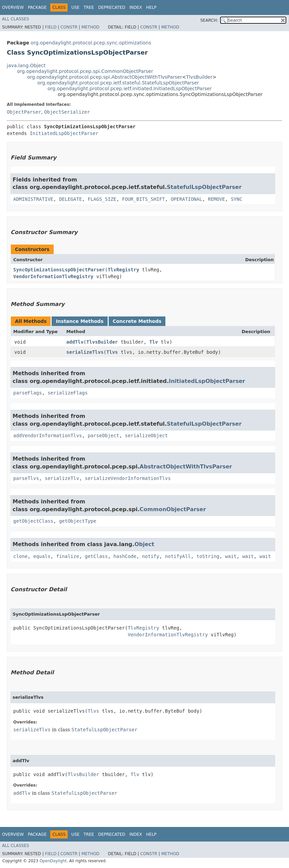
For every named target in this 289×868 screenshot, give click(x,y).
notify (151, 556)
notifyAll (178, 556)
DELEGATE (70, 199)
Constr (69, 27)
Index (136, 7)
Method (91, 27)
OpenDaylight (53, 861)
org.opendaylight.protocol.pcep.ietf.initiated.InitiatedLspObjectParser (130, 89)
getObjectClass (33, 521)
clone (20, 556)
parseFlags (28, 393)
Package (37, 7)
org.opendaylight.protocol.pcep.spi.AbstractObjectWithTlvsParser (105, 77)
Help (151, 7)
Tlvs (112, 352)
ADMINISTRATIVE (33, 199)
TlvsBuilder (199, 77)
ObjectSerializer (67, 112)
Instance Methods (79, 321)
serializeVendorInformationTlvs (128, 478)
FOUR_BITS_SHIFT (143, 199)
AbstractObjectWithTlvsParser (186, 467)
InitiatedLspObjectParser (64, 133)
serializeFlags (68, 393)
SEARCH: (209, 20)
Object (144, 544)
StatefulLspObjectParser (204, 187)
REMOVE (216, 199)
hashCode (125, 556)
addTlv (75, 342)
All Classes (15, 19)
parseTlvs (26, 478)
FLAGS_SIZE (102, 199)
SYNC (237, 199)
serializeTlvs (85, 352)
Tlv (154, 342)
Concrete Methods (137, 321)
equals (42, 556)
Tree (89, 7)
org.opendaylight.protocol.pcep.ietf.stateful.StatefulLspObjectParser (118, 83)
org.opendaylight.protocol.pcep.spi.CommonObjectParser (85, 71)
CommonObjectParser (173, 509)
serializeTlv (62, 478)
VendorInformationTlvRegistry (53, 276)
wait (231, 556)
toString (208, 556)
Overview (13, 7)
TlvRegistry (123, 270)
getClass (96, 556)
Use (75, 7)
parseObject (103, 436)
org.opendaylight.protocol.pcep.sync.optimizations (91, 43)
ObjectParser (24, 112)
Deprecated (112, 7)
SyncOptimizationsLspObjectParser (59, 270)
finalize (67, 556)
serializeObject (146, 436)
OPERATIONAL (187, 199)
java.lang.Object (26, 65)
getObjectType (78, 521)
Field (51, 27)
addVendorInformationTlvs (48, 436)
